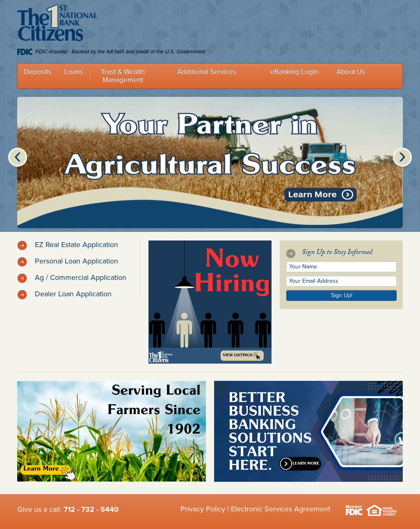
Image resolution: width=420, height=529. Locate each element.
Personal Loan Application (68, 261)
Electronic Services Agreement (281, 509)
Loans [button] (74, 72)
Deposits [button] (38, 72)
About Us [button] (351, 72)
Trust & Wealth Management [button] (123, 76)
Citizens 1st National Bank (57, 24)
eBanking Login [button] (294, 72)
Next (402, 157)
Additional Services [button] (207, 72)
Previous (18, 157)
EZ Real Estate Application (68, 245)
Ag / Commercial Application (72, 277)
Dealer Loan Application (64, 294)
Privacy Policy (203, 509)
